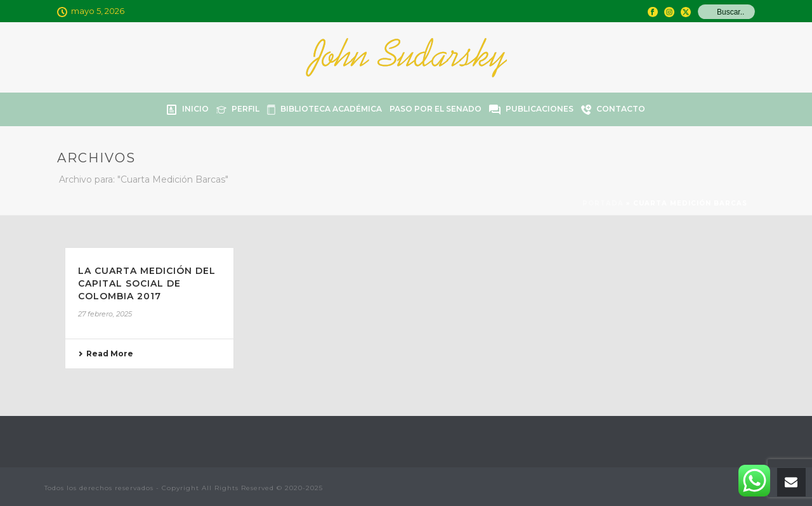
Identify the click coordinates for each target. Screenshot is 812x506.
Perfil (238, 109)
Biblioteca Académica (324, 109)
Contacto (613, 109)
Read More (106, 354)
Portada (603, 203)
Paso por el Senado (435, 109)
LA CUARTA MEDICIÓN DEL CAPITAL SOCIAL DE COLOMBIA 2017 (147, 283)
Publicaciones (531, 109)
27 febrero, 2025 (105, 314)
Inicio (188, 109)
